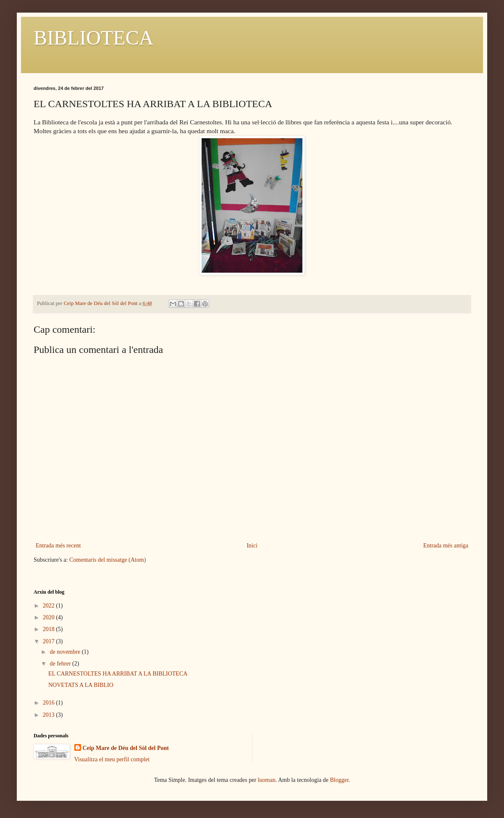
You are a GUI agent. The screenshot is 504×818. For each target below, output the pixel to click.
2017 (50, 641)
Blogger (339, 780)
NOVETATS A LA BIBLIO (81, 685)
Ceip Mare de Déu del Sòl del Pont (126, 748)
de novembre (66, 652)
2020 (50, 617)
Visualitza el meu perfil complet (112, 759)
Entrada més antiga (446, 546)
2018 (50, 629)
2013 (50, 715)
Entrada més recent (58, 546)
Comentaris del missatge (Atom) (108, 560)
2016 (50, 703)
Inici (252, 546)
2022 (50, 606)
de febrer (61, 664)
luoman (267, 780)
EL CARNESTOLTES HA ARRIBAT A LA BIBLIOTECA (118, 674)
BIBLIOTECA (93, 38)
